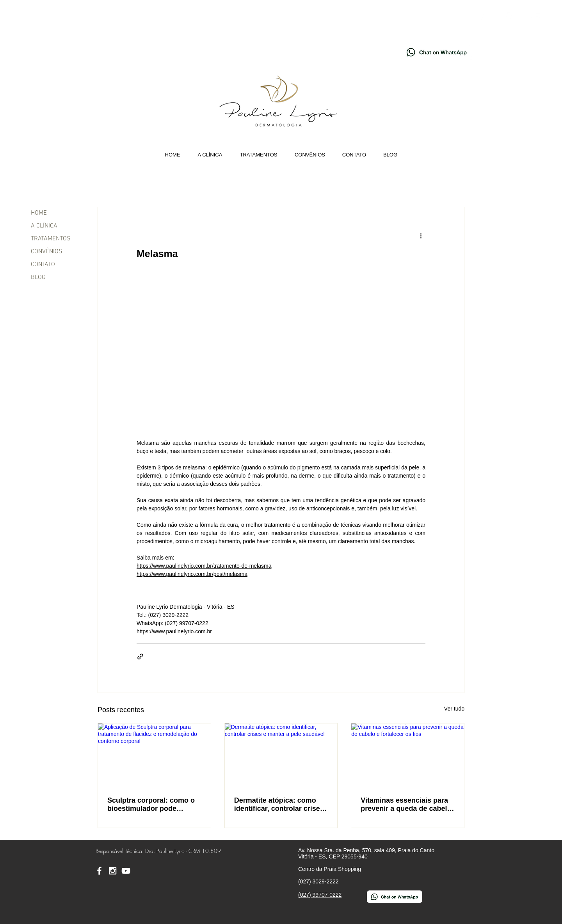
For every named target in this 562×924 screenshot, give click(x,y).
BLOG (38, 277)
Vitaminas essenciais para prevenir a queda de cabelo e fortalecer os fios (406, 805)
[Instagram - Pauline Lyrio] (508, 15)
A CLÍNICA (44, 226)
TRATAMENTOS (51, 239)
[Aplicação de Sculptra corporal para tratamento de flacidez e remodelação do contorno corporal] (154, 755)
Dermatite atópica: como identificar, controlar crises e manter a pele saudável (279, 805)
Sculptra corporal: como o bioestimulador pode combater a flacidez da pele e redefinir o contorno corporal (153, 805)
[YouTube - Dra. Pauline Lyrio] (535, 15)
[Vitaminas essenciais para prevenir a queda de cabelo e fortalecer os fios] (408, 755)
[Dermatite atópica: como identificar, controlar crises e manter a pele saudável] (281, 755)
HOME (39, 213)
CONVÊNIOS (47, 252)
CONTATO (43, 265)
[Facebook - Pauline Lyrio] (482, 15)
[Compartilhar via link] (140, 657)
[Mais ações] (421, 235)
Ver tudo (454, 709)
